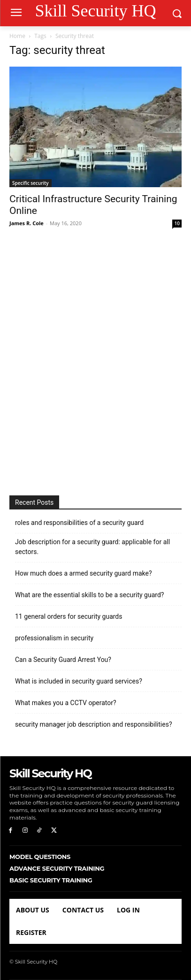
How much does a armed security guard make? (84, 573)
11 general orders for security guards (69, 616)
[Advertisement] (95, 362)
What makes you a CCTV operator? (66, 703)
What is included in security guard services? (79, 681)
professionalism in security (54, 638)
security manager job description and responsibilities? (94, 724)
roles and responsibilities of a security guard (79, 523)
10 (177, 223)
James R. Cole (27, 223)
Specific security (31, 183)
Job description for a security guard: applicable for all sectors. (92, 547)
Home (17, 36)
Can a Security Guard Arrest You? (63, 660)
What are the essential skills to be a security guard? (89, 595)
